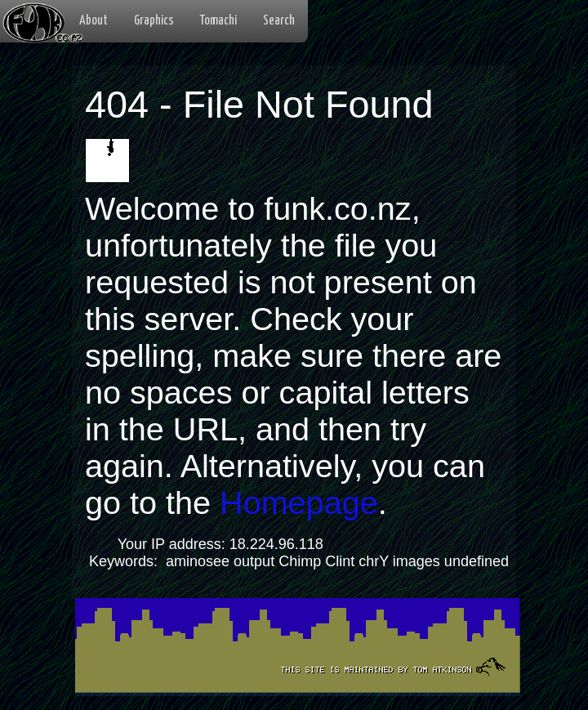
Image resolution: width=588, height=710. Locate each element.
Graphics (154, 21)
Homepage (299, 502)
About (94, 21)
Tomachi (218, 21)
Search (279, 21)
